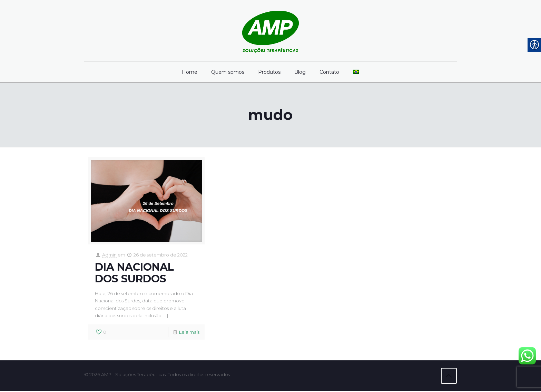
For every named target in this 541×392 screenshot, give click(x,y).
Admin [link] (109, 255)
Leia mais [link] (189, 333)
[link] (270, 31)
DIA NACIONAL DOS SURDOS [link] (134, 273)
